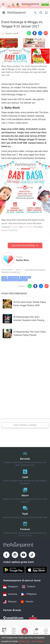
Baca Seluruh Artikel (25, 246)
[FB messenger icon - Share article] (40, 33)
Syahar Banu (23, 260)
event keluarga (13, 277)
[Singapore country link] (10, 587)
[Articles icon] (14, 631)
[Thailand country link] (28, 587)
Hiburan (19, 270)
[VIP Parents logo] (33, 619)
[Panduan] (25, 528)
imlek (4, 277)
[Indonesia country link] (10, 594)
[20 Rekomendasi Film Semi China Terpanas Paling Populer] (25, 333)
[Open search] (35, 13)
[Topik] (25, 512)
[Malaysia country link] (10, 602)
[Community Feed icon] (36, 631)
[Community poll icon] (46, 631)
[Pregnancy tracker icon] (25, 631)
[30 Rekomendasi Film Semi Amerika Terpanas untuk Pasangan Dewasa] (25, 319)
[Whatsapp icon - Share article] (29, 33)
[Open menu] (4, 13)
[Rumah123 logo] (13, 619)
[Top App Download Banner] (25, 4)
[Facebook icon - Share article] (35, 33)
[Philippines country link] (29, 594)
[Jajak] (25, 476)
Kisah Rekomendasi (14, 294)
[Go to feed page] (17, 13)
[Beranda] (25, 458)
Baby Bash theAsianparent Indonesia (14, 280)
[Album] (25, 495)
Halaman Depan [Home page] (7, 270)
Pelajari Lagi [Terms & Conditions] (24, 641)
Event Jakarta (26, 277)
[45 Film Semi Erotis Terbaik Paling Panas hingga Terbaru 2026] (25, 304)
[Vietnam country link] (27, 602)
